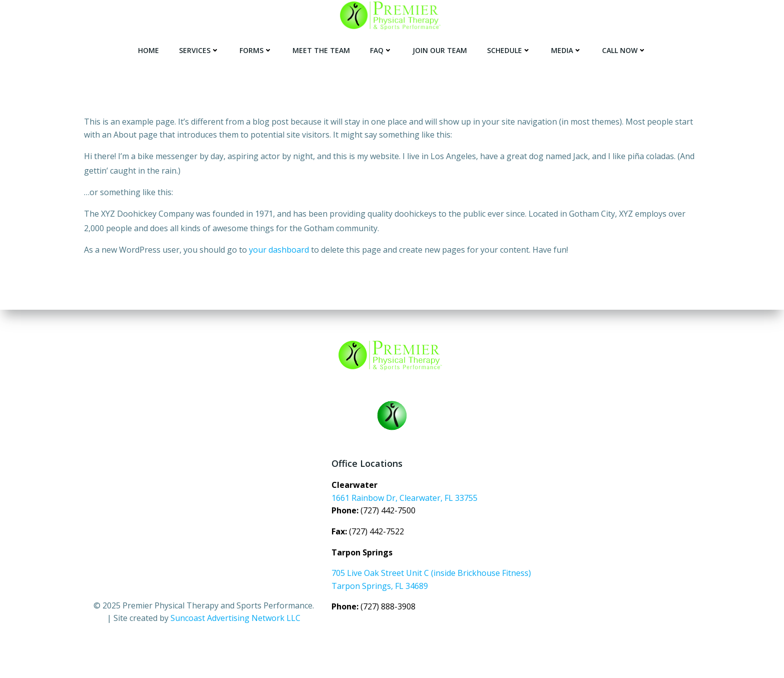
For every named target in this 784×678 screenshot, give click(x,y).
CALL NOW (624, 50)
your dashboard (279, 250)
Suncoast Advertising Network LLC (235, 618)
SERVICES (199, 50)
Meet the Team (321, 50)
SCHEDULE (509, 50)
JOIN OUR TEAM (440, 50)
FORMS (256, 50)
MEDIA (566, 50)
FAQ (381, 50)
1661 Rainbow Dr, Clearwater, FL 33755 (404, 498)
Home (148, 50)
